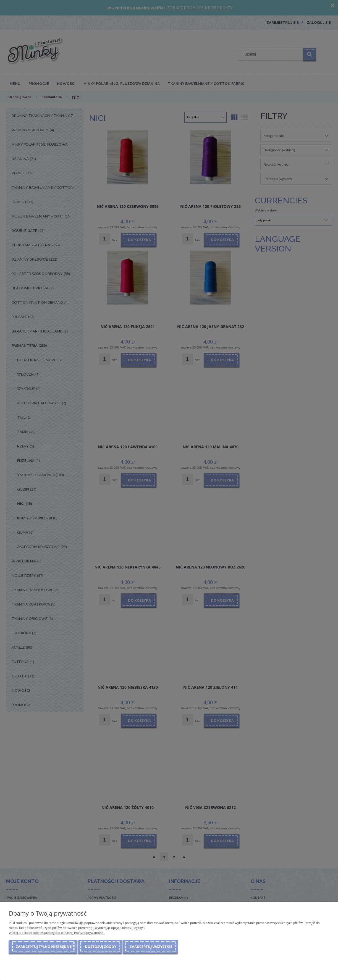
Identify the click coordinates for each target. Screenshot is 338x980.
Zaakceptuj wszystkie (151, 947)
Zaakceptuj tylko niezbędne (44, 947)
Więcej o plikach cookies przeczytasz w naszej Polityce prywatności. (57, 933)
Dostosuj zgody (101, 947)
